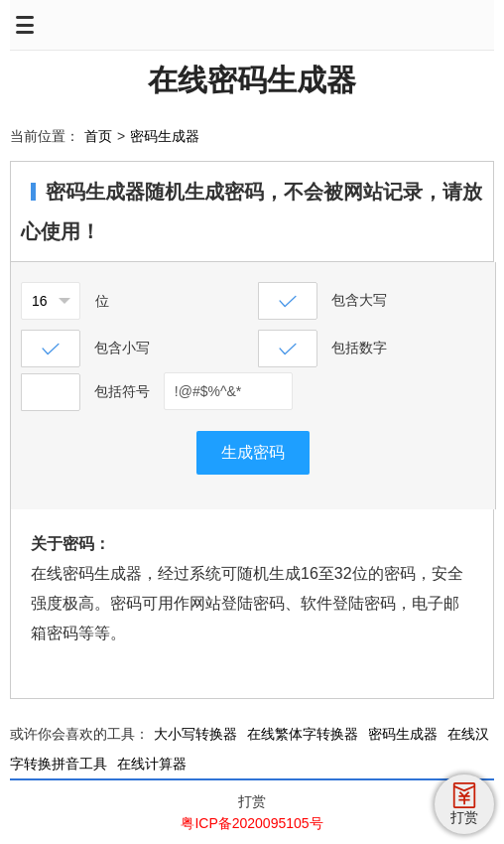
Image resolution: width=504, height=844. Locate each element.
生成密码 (253, 452)
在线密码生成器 (252, 80)
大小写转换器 (195, 734)
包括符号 (122, 391)
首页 (98, 136)
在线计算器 (152, 764)
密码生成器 (165, 136)
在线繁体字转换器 (303, 734)
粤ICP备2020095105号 (252, 823)
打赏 (252, 801)
